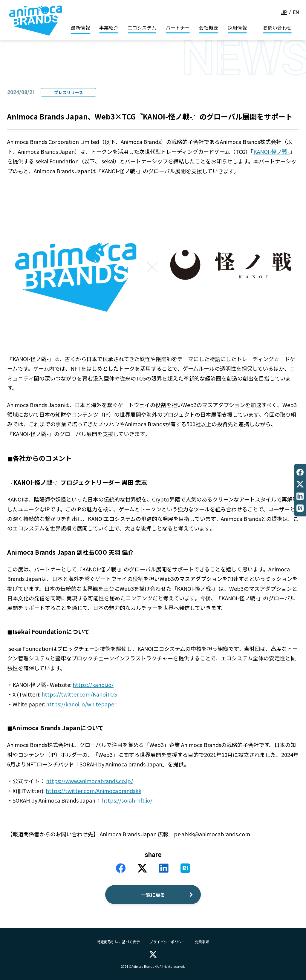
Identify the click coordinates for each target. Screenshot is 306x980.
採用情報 (237, 28)
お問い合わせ (277, 28)
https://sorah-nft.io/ (127, 800)
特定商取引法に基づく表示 (118, 942)
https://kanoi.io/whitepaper (81, 704)
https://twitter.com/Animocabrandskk (94, 791)
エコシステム (142, 28)
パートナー (178, 28)
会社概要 (209, 28)
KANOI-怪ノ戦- (271, 151)
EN (296, 13)
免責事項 (202, 942)
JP (284, 13)
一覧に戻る (153, 895)
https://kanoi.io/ (93, 685)
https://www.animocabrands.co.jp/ (89, 781)
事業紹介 (109, 28)
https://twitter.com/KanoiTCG (79, 694)
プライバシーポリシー (167, 942)
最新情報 (80, 28)
